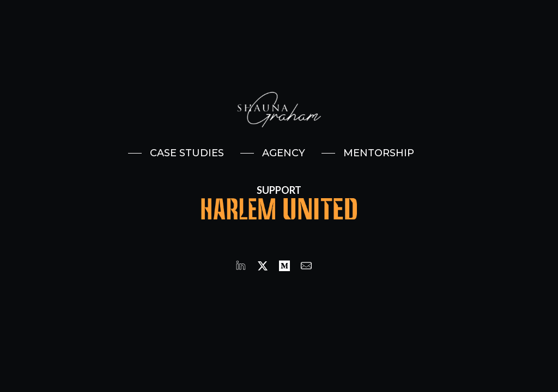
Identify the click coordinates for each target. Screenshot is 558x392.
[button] (176, 153)
